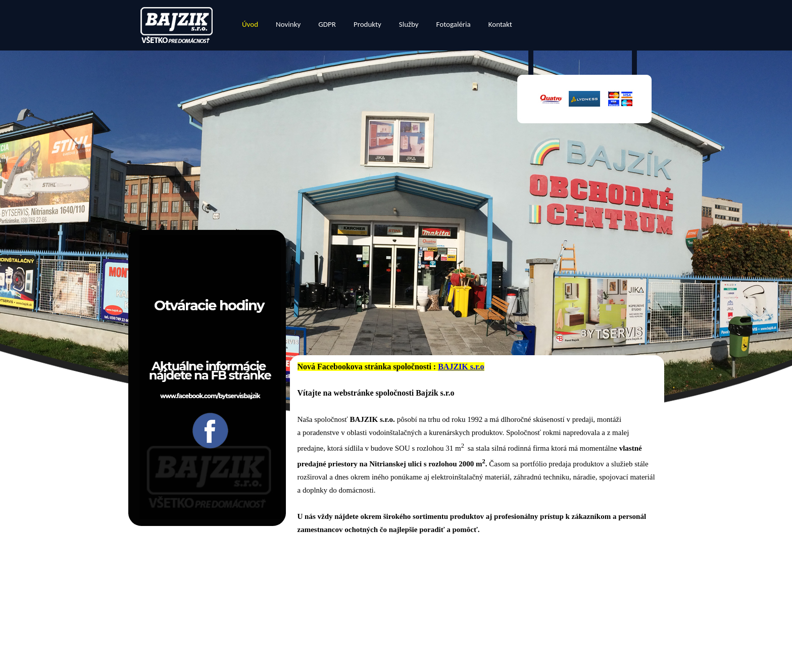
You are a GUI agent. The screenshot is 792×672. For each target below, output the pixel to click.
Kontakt (500, 24)
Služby (409, 24)
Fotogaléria (454, 24)
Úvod (250, 24)
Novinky (288, 24)
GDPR (327, 24)
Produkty (367, 24)
